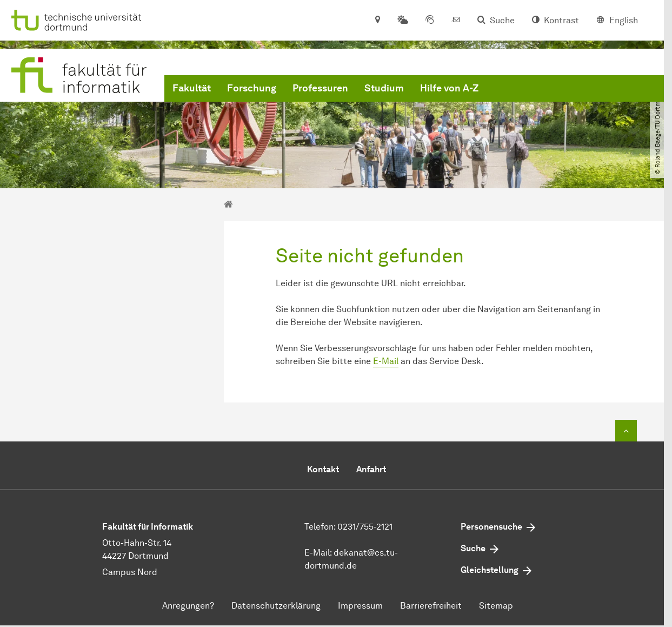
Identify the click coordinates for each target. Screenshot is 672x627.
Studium (384, 88)
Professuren (320, 88)
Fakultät (192, 88)
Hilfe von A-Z (449, 88)
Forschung (252, 88)
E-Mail (386, 361)
